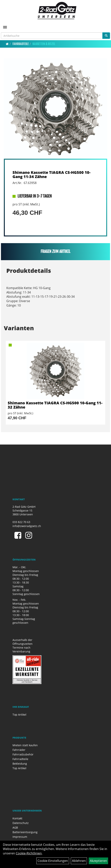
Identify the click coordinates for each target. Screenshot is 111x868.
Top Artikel (19, 715)
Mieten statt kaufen (25, 745)
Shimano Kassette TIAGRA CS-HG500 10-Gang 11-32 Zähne (55, 405)
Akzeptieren (98, 861)
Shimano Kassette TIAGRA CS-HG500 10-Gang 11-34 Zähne (51, 174)
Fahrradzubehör (23, 754)
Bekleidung (20, 764)
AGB (15, 828)
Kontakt (17, 818)
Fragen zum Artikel (55, 251)
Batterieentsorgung (25, 832)
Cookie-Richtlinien (29, 853)
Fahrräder (19, 750)
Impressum (20, 837)
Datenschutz (21, 823)
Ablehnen (79, 861)
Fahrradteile (21, 44)
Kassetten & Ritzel (44, 44)
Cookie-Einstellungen (53, 861)
